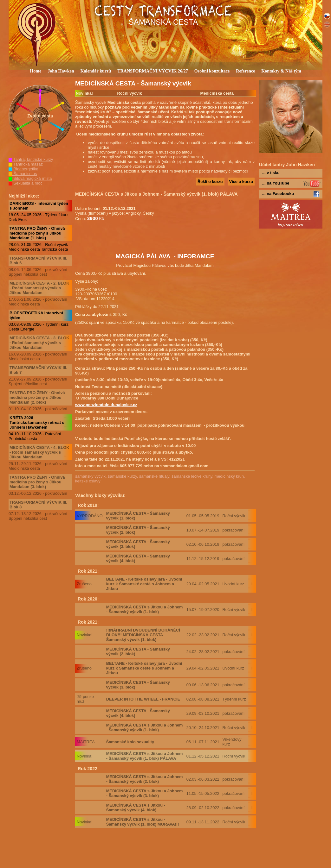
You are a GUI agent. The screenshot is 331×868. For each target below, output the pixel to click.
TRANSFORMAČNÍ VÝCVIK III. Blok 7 (38, 370)
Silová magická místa (30, 178)
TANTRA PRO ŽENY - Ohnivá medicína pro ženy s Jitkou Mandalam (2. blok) (37, 397)
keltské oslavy (88, 481)
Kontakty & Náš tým (281, 71)
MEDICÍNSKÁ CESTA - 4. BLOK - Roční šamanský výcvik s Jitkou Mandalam (39, 452)
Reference (245, 71)
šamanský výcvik (90, 476)
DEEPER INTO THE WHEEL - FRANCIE (143, 699)
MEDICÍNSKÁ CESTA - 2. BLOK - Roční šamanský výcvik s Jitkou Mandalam (39, 288)
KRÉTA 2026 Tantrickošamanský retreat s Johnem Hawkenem (37, 422)
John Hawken (61, 71)
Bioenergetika (23, 169)
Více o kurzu (241, 182)
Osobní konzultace (212, 71)
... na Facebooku (278, 194)
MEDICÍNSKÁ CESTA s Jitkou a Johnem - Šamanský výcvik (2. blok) (145, 779)
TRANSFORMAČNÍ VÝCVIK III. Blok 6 (38, 261)
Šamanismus (23, 174)
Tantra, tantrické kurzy (31, 159)
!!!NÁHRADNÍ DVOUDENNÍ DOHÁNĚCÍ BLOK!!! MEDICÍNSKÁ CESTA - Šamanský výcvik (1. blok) (143, 635)
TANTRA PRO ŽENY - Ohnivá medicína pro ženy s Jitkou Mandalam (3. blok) (37, 482)
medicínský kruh (229, 476)
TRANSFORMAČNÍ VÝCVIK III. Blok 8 (38, 505)
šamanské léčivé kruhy (192, 476)
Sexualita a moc (26, 183)
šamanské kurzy (122, 476)
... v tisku (271, 173)
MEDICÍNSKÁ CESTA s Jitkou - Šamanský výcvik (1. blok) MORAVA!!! (143, 822)
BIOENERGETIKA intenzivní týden (36, 315)
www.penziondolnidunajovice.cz (106, 405)
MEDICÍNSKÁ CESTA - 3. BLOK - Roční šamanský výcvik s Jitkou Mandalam (39, 343)
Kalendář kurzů (96, 71)
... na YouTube (276, 183)
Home (36, 71)
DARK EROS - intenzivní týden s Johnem (39, 206)
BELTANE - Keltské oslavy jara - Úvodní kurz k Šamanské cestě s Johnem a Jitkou (144, 584)
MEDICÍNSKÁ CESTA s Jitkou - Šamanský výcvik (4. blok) (136, 808)
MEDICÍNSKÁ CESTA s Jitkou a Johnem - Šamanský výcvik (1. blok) (145, 609)
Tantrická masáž (26, 164)
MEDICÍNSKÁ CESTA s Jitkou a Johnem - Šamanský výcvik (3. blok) (145, 793)
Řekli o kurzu (210, 182)
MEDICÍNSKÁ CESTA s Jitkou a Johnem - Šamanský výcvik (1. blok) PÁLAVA (145, 756)
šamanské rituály (154, 476)
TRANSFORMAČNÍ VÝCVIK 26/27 (153, 71)
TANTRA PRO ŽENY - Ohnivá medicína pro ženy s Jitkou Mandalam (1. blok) (37, 233)
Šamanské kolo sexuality (130, 742)
